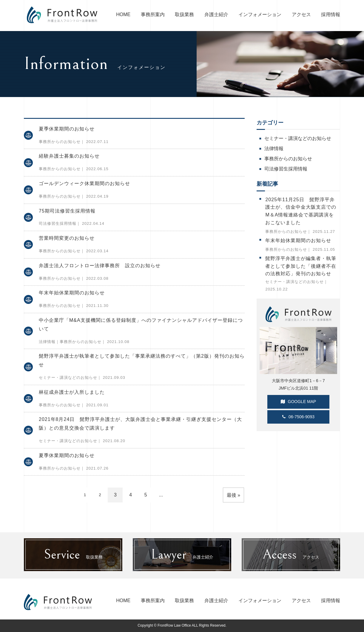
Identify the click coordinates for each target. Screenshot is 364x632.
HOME (123, 14)
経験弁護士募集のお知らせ (69, 156)
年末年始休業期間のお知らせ (72, 293)
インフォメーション (260, 14)
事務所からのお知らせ (60, 142)
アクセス (301, 14)
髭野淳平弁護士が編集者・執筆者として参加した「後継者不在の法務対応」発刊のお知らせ (301, 266)
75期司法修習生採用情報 (67, 211)
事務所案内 (153, 14)
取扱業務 (184, 14)
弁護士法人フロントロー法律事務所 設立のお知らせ (100, 266)
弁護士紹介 (216, 14)
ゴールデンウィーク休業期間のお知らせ (84, 183)
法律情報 (47, 342)
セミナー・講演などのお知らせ (68, 377)
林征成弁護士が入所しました (72, 392)
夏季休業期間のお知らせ (67, 129)
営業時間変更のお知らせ (67, 238)
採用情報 (331, 14)
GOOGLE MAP (299, 402)
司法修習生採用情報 (58, 223)
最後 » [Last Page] (233, 495)
